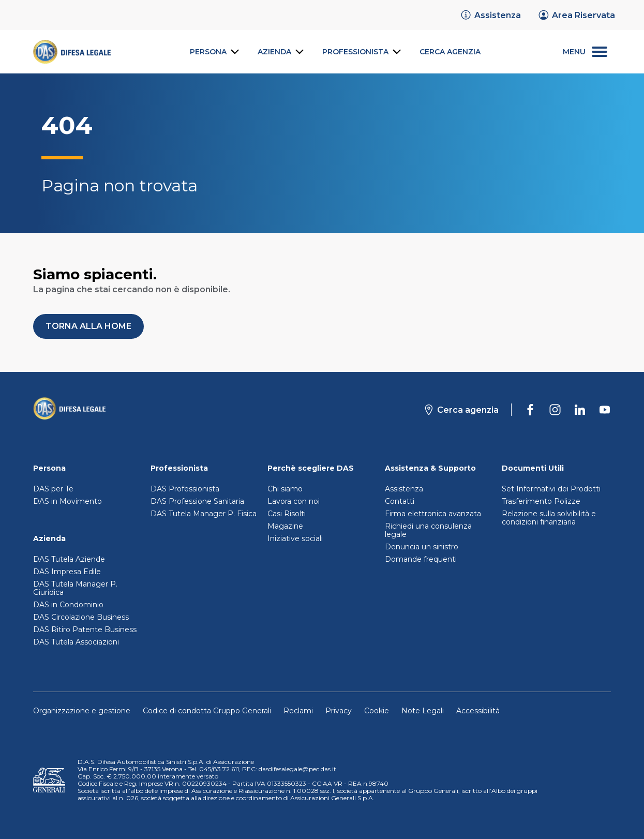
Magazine (285, 526)
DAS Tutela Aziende (69, 559)
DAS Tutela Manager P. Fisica (204, 514)
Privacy (339, 711)
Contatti (400, 501)
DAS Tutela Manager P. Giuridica (75, 588)
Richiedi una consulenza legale (428, 530)
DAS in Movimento (68, 501)
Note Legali (423, 711)
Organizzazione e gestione (82, 711)
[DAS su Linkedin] (580, 410)
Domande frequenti (421, 559)
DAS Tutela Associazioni (76, 642)
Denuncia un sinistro (422, 547)
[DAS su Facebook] (530, 410)
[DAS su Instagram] (555, 410)
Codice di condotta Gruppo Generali (207, 711)
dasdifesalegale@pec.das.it (297, 769)
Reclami (298, 711)
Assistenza (404, 489)
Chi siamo (285, 489)
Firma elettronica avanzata (433, 514)
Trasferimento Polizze (541, 501)
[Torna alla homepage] (69, 410)
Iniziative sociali (295, 538)
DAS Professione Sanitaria (197, 501)
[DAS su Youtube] (605, 410)
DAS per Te (53, 489)
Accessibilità (478, 711)
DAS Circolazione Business (81, 617)
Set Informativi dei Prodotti (551, 489)
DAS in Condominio (68, 605)
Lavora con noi (294, 501)
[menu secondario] (585, 52)
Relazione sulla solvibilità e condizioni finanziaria (549, 518)
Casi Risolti (287, 514)
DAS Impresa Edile (67, 572)
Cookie (377, 711)
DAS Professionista (185, 489)
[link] (490, 15)
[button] (88, 326)
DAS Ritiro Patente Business (85, 630)
